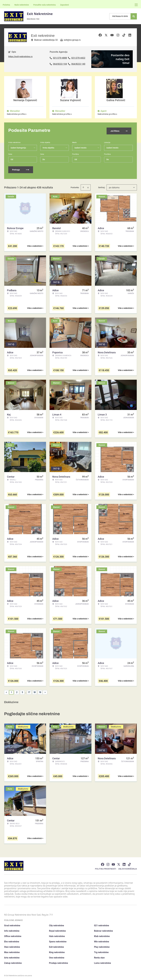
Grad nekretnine (12, 925)
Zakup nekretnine (13, 962)
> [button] (45, 691)
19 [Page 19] (40, 691)
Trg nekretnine (101, 951)
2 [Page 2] (17, 691)
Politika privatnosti (106, 868)
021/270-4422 (78, 58)
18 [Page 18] (35, 691)
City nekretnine (57, 925)
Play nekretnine (102, 946)
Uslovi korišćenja (128, 868)
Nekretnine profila (17, 114)
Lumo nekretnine (103, 962)
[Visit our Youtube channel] (113, 863)
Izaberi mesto (112, 147)
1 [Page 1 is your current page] (11, 691)
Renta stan (99, 957)
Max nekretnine (12, 951)
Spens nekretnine (58, 941)
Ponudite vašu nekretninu (45, 5)
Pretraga (21, 169)
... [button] (26, 691)
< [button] (6, 691)
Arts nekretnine (12, 957)
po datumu (114, 187)
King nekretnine (57, 951)
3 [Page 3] (22, 691)
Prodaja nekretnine (59, 962)
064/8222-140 (78, 64)
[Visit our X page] (119, 863)
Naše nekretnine (22, 5)
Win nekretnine (102, 941)
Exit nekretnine (56, 946)
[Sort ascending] (83, 186)
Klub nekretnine (102, 935)
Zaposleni (65, 5)
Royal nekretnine (57, 930)
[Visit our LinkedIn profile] (124, 863)
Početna (6, 5)
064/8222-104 (33, 19)
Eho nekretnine (12, 941)
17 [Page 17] (29, 691)
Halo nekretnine (57, 935)
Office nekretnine (13, 935)
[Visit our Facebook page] (103, 863)
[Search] (134, 16)
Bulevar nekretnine (103, 930)
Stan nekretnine (12, 946)
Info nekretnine (12, 930)
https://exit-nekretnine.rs (20, 57)
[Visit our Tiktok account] (129, 863)
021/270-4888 (60, 58)
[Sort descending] (88, 186)
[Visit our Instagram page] (108, 863)
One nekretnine (57, 957)
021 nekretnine (102, 925)
